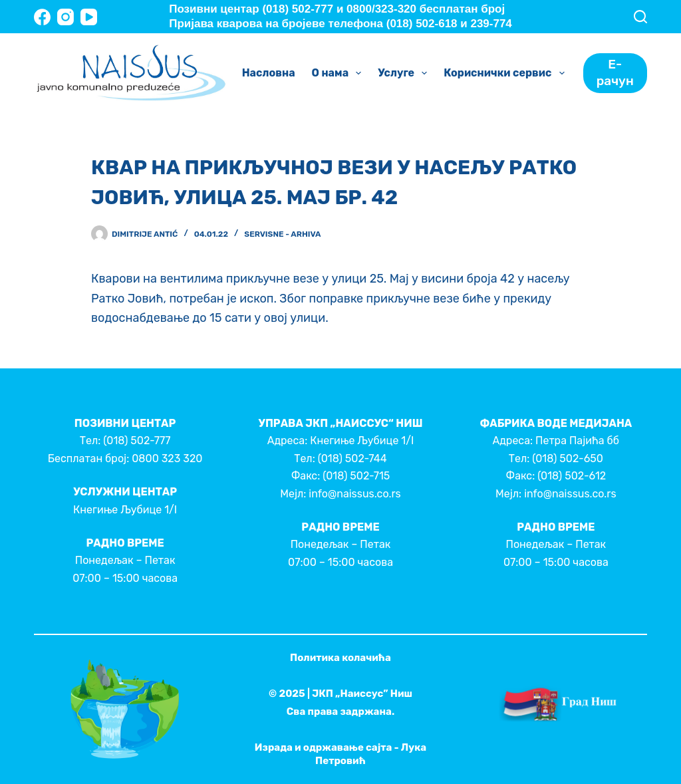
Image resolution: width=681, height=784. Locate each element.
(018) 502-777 (137, 441)
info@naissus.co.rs (354, 494)
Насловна (269, 73)
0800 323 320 (167, 458)
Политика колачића (340, 658)
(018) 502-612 (572, 476)
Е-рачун (615, 72)
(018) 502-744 (352, 458)
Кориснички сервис (506, 73)
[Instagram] (66, 17)
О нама (340, 73)
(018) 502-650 (568, 458)
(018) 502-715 (356, 476)
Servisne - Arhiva (282, 234)
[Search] (640, 17)
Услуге (405, 73)
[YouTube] (89, 17)
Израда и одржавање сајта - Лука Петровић (340, 754)
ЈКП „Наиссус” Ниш (362, 694)
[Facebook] (42, 17)
